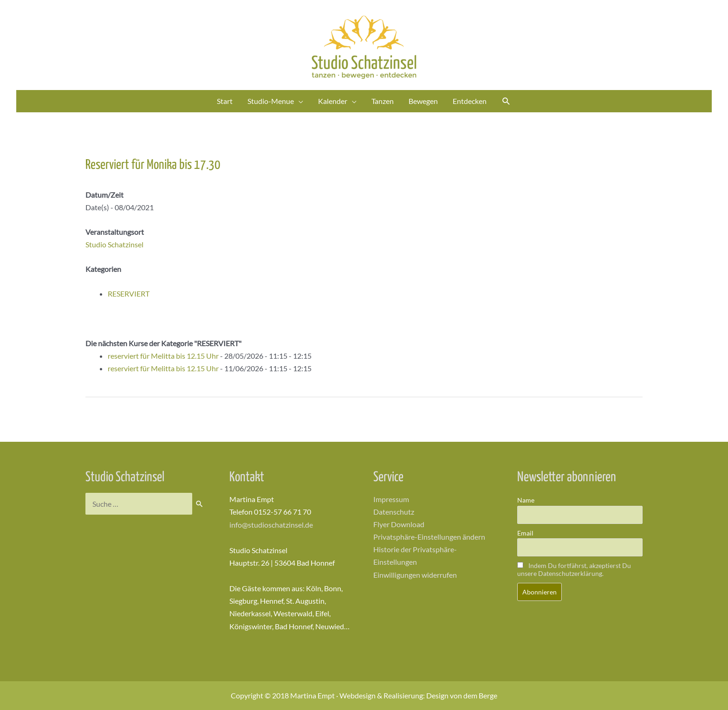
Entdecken (470, 101)
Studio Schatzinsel (114, 244)
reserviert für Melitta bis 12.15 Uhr (163, 356)
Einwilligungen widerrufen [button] (415, 575)
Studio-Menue (271, 101)
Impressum (391, 499)
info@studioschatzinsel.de (271, 525)
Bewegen (423, 101)
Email (525, 533)
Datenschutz (394, 512)
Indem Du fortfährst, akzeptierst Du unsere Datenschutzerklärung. (574, 569)
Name (526, 500)
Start (225, 101)
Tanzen (383, 101)
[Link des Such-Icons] (506, 101)
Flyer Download (399, 525)
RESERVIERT (129, 294)
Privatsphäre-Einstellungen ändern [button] (429, 537)
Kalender (333, 101)
